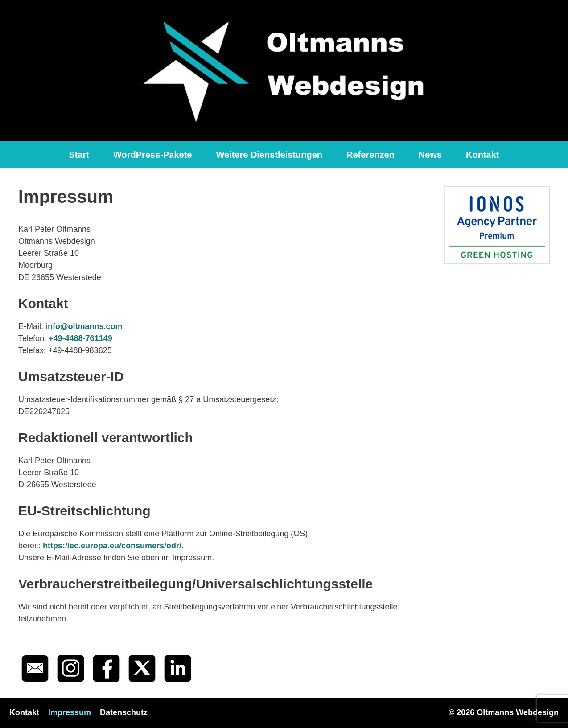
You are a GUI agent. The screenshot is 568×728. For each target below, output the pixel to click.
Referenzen (370, 155)
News (430, 155)
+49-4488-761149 (80, 338)
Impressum (70, 712)
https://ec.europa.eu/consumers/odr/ (112, 546)
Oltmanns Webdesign (518, 712)
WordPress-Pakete (152, 155)
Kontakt (482, 155)
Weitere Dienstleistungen (269, 155)
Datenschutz (124, 712)
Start (79, 155)
